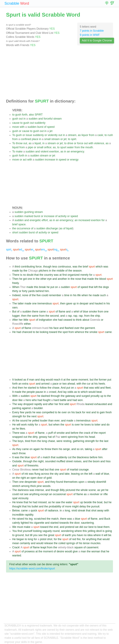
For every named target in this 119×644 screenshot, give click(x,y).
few (22, 412)
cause (16, 123)
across (45, 474)
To (14, 135)
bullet (35, 506)
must (20, 527)
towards (64, 523)
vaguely (47, 531)
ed (19, 250)
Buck (107, 519)
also (31, 115)
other (43, 279)
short (15, 232)
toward (53, 332)
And (15, 388)
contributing (28, 267)
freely (15, 283)
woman (96, 551)
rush (110, 135)
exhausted (100, 404)
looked (19, 380)
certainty (25, 543)
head (92, 437)
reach (57, 380)
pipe (30, 147)
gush (18, 115)
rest (88, 412)
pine (39, 486)
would (49, 380)
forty (25, 291)
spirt (74, 139)
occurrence (23, 228)
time (67, 295)
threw (48, 449)
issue (29, 135)
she (55, 320)
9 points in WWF (90, 35)
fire (79, 539)
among (25, 486)
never (35, 470)
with (22, 127)
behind (40, 291)
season (77, 271)
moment (83, 380)
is (21, 275)
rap (70, 316)
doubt (30, 275)
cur (88, 384)
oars (15, 308)
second (54, 316)
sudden (33, 119)
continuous (64, 267)
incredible (18, 515)
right (23, 478)
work (24, 425)
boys (21, 441)
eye (49, 279)
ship (97, 316)
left (96, 287)
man (32, 380)
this (36, 287)
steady (91, 482)
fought (47, 400)
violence (99, 143)
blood (103, 279)
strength (17, 416)
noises (78, 461)
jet (51, 131)
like (20, 400)
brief (15, 224)
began (20, 539)
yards (32, 291)
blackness (83, 457)
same (35, 316)
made (16, 271)
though (47, 267)
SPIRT (39, 115)
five (39, 295)
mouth (89, 147)
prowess (30, 551)
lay (65, 392)
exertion (54, 152)
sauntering (87, 523)
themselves (71, 482)
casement (92, 547)
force (80, 143)
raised (20, 519)
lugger (16, 316)
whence (79, 332)
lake (67, 474)
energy (74, 160)
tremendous (45, 303)
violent (45, 152)
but (92, 380)
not (21, 494)
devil (99, 531)
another (62, 279)
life (79, 295)
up (74, 303)
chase (56, 388)
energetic (35, 220)
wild (97, 388)
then (63, 303)
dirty (35, 437)
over (77, 328)
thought (17, 506)
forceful (48, 119)
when (85, 295)
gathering (78, 441)
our (86, 527)
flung (37, 474)
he (21, 279)
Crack (16, 547)
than (51, 421)
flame (62, 312)
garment (90, 328)
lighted (25, 523)
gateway (70, 396)
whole (84, 490)
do (108, 425)
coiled (62, 543)
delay (83, 506)
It (13, 380)
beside (88, 502)
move (16, 127)
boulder (38, 408)
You (15, 531)
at (61, 275)
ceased (68, 320)
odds (70, 392)
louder (44, 421)
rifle (106, 494)
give (75, 551)
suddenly (40, 123)
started (32, 388)
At (14, 421)
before (75, 433)
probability (55, 506)
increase (50, 160)
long (44, 441)
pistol (43, 539)
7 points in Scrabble (92, 31)
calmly (16, 523)
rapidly (38, 404)
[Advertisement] (59, 73)
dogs (106, 287)
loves (88, 425)
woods (47, 486)
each (15, 453)
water (70, 147)
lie (59, 412)
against (26, 408)
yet (103, 490)
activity (62, 216)
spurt (63, 147)
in (24, 119)
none (25, 295)
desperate (31, 482)
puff (51, 433)
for (103, 220)
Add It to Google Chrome (97, 40)
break (42, 287)
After (15, 320)
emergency (77, 152)
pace (55, 384)
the (83, 147)
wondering (67, 531)
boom (96, 461)
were (59, 441)
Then (15, 279)
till (31, 535)
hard (56, 400)
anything (34, 494)
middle (61, 271)
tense (86, 543)
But (14, 312)
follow (43, 388)
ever (57, 421)
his (75, 295)
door (15, 400)
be (37, 332)
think (79, 320)
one (30, 279)
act (25, 160)
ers (41, 250)
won (80, 400)
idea (90, 535)
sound (24, 421)
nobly (31, 425)
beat (99, 392)
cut (70, 457)
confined (26, 139)
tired (28, 441)
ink (26, 474)
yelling (92, 531)
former (103, 380)
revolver (95, 494)
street (69, 461)
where (78, 531)
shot (94, 510)
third (17, 267)
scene (92, 490)
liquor (85, 135)
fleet (108, 388)
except (44, 494)
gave (69, 303)
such (103, 295)
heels (102, 384)
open (33, 478)
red (74, 539)
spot (65, 332)
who (34, 400)
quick (34, 510)
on (57, 287)
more (68, 506)
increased (84, 220)
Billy (62, 490)
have (80, 535)
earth (68, 535)
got (25, 279)
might (75, 506)
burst (40, 127)
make (19, 152)
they (19, 449)
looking (44, 332)
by (21, 271)
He (14, 332)
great (51, 535)
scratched (40, 519)
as (79, 135)
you (35, 535)
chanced (27, 332)
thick (33, 486)
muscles (96, 543)
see (26, 494)
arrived (45, 384)
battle (63, 400)
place (35, 139)
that (36, 275)
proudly (95, 396)
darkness (23, 490)
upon (81, 482)
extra (25, 384)
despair (84, 303)
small (47, 139)
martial (74, 470)
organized (74, 275)
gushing (29, 212)
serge (66, 449)
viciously (23, 498)
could (45, 295)
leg (31, 519)
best (91, 527)
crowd (53, 392)
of (45, 127)
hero (28, 400)
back (78, 412)
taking (89, 449)
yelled (36, 421)
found (60, 482)
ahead (71, 384)
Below (16, 510)
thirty (15, 291)
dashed (46, 396)
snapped (18, 437)
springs (71, 543)
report (102, 433)
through (55, 396)
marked (29, 216)
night (41, 461)
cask (100, 135)
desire (60, 551)
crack (87, 433)
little (26, 320)
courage (84, 470)
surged (86, 396)
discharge (52, 228)
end (56, 527)
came (42, 312)
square (79, 547)
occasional (59, 494)
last (106, 441)
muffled (61, 461)
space (22, 224)
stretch (16, 486)
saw (58, 502)
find (20, 531)
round (56, 531)
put (52, 287)
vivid (74, 510)
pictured (70, 490)
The (15, 303)
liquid (38, 143)
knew (20, 502)
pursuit (95, 506)
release (48, 543)
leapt (43, 547)
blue (86, 312)
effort (45, 220)
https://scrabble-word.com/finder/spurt (32, 568)
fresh (109, 412)
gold (49, 478)
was (75, 267)
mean (16, 543)
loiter (97, 425)
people (31, 392)
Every (16, 412)
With (15, 396)
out (21, 119)
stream (57, 119)
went (64, 437)
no (24, 275)
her (21, 320)
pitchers (44, 271)
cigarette (39, 523)
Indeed (16, 295)
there (35, 312)
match (46, 457)
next (34, 416)
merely (84, 275)
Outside (17, 461)
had (60, 320)
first (65, 275)
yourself (28, 531)
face (56, 328)
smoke (93, 312)
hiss (108, 461)
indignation (45, 320)
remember (55, 295)
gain (102, 412)
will (18, 425)
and (41, 119)
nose (78, 279)
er (30, 250)
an (68, 152)
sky (56, 474)
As (14, 449)
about (86, 320)
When (16, 287)
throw (19, 143)
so (78, 449)
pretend (70, 527)
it (62, 380)
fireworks (33, 466)
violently (53, 135)
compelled (48, 412)
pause (39, 392)
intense (40, 490)
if (28, 380)
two (65, 384)
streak (82, 510)
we (77, 527)
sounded (50, 461)
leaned (89, 404)
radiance (53, 510)
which (99, 267)
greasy (43, 437)
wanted (17, 555)
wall (98, 474)
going (109, 531)
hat (50, 437)
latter (21, 303)
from (92, 135)
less (55, 267)
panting (17, 408)
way (20, 404)
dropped (28, 404)
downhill (101, 482)
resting (67, 441)
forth (25, 115)
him (47, 291)
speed (51, 127)
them (55, 449)
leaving (75, 474)
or (20, 131)
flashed (69, 328)
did (81, 527)
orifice (48, 147)
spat (15, 498)
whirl (76, 312)
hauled (99, 303)
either (27, 324)
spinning (73, 437)
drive (70, 143)
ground (20, 535)
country (48, 275)
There (16, 275)
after (51, 404)
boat (100, 502)
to (13, 115)
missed (42, 502)
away (100, 510)
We (14, 527)
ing (53, 250)
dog (43, 380)
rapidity (29, 515)
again (37, 449)
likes (22, 429)
